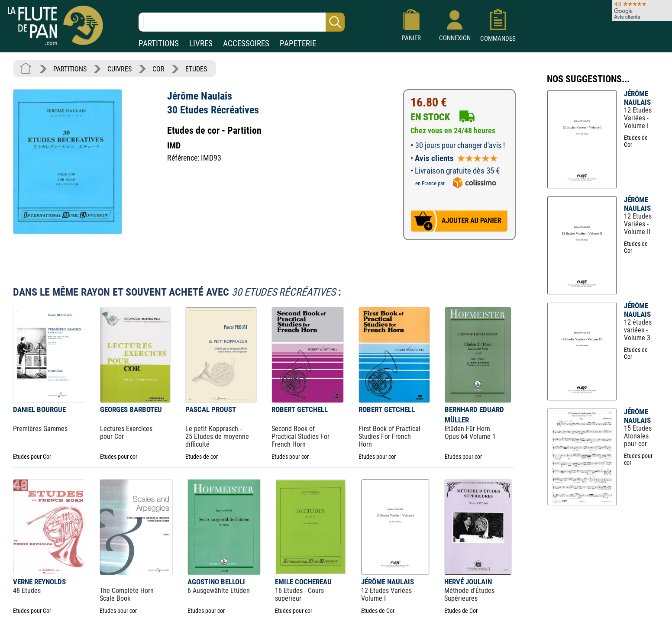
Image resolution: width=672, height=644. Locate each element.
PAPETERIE (298, 43)
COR (158, 69)
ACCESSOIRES (246, 43)
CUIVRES (120, 69)
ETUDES (196, 69)
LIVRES (201, 43)
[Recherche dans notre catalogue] (242, 22)
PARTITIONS (159, 43)
